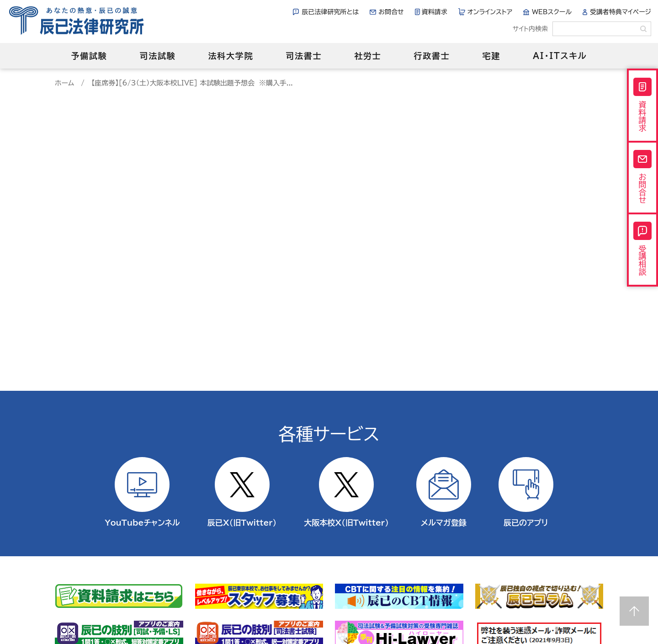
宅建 (492, 56)
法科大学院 (231, 56)
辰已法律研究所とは (330, 12)
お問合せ (391, 12)
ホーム (64, 83)
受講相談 (642, 249)
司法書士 (304, 56)
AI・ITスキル (560, 56)
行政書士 (432, 56)
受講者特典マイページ (621, 12)
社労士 (368, 56)
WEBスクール (552, 12)
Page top (634, 611)
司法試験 (157, 56)
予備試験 (89, 56)
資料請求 (435, 12)
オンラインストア (490, 12)
